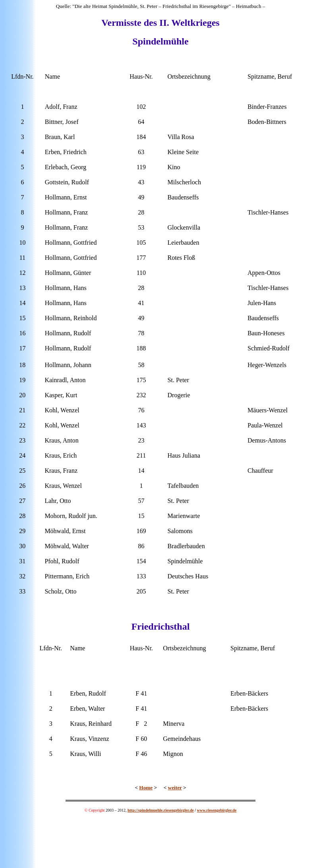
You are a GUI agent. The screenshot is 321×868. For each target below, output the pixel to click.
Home (146, 788)
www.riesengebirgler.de (217, 810)
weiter (175, 788)
